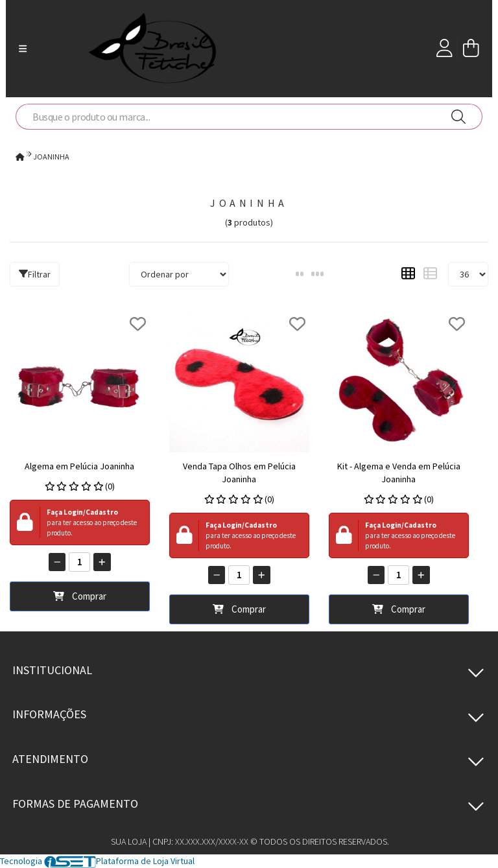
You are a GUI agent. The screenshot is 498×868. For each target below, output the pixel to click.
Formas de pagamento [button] (75, 803)
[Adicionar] (102, 562)
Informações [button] (49, 714)
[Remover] (57, 562)
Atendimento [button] (50, 759)
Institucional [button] (52, 670)
